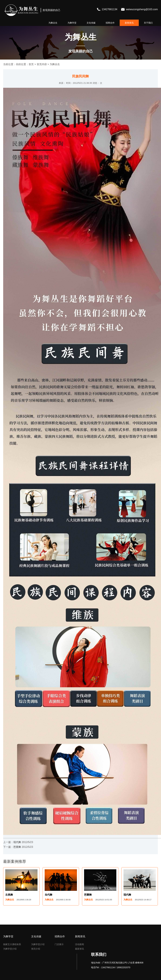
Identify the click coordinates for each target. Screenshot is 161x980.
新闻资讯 (129, 23)
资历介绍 (36, 949)
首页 (31, 64)
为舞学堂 (72, 23)
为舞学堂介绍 (10, 949)
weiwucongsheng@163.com (142, 9)
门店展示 (59, 944)
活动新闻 (79, 944)
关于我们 (148, 23)
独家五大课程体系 (12, 944)
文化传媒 (91, 23)
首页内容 (42, 64)
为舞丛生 (53, 23)
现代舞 (17, 842)
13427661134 (110, 9)
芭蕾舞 (17, 847)
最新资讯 (79, 949)
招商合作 (110, 23)
